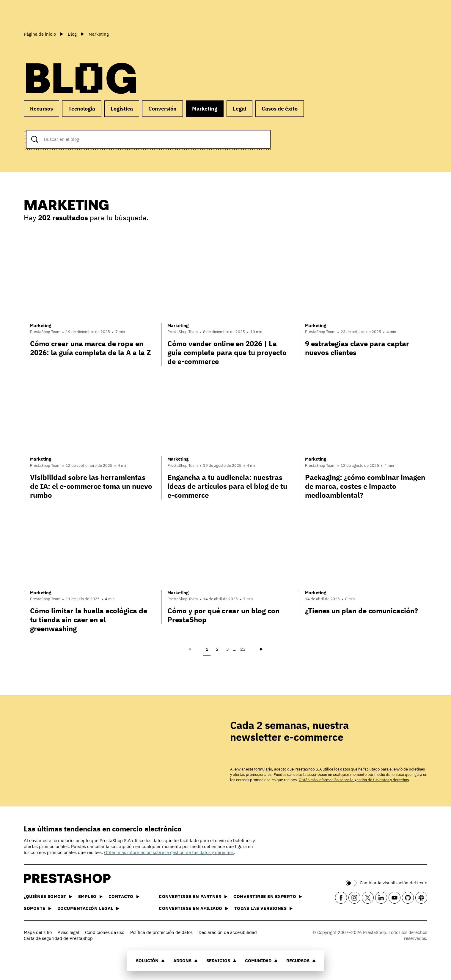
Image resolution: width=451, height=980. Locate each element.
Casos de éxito (280, 109)
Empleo (90, 896)
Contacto (124, 896)
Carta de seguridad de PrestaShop (58, 938)
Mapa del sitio (38, 932)
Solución (150, 961)
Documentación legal (88, 908)
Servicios (221, 961)
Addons (186, 961)
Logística (122, 109)
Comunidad (261, 961)
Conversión (162, 109)
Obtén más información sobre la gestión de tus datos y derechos (354, 780)
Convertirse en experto (268, 896)
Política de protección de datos (161, 932)
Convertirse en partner (193, 896)
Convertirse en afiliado (194, 908)
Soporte (38, 908)
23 (243, 649)
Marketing (205, 109)
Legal (239, 109)
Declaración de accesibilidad (228, 932)
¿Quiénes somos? (48, 896)
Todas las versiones (264, 908)
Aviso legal (68, 932)
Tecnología (82, 109)
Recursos (301, 961)
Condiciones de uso (105, 932)
